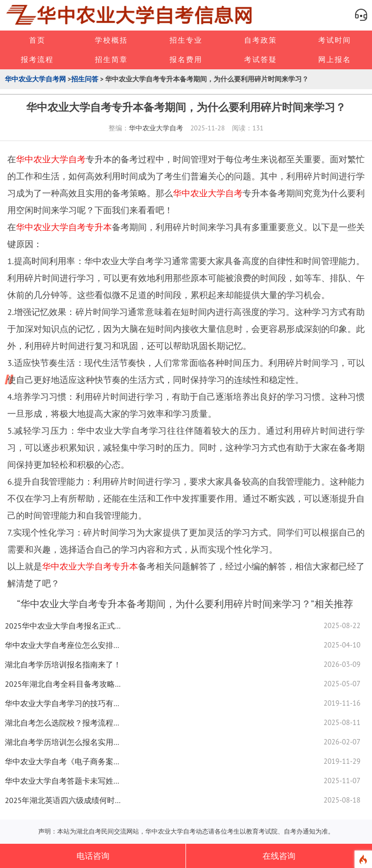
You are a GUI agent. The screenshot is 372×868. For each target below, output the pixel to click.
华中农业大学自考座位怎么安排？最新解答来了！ (63, 645)
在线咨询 (279, 856)
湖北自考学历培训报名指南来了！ (63, 664)
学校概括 (111, 40)
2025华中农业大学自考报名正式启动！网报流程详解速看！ (63, 626)
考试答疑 (261, 59)
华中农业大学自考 (156, 128)
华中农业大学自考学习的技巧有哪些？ (63, 703)
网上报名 (335, 59)
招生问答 (85, 79)
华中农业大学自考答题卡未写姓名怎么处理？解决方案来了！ (63, 781)
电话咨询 (93, 856)
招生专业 (186, 40)
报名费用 (186, 59)
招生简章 (111, 59)
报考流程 (37, 59)
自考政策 (261, 40)
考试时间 (335, 40)
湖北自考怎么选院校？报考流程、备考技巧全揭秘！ (63, 723)
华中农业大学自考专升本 (64, 227)
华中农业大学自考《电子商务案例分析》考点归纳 (63, 761)
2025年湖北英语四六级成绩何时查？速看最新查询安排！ (63, 800)
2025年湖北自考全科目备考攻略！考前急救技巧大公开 (63, 684)
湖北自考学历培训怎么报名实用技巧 (63, 742)
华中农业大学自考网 (35, 79)
